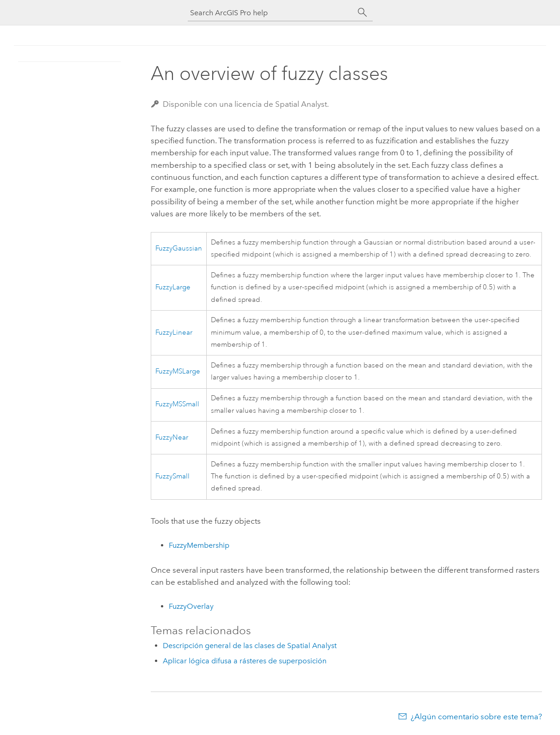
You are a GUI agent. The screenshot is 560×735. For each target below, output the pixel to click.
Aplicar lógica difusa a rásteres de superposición (245, 661)
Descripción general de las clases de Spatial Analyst (250, 646)
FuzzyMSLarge (178, 371)
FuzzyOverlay (191, 606)
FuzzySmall (172, 476)
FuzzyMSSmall (177, 404)
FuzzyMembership (199, 545)
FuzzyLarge (173, 287)
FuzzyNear (172, 438)
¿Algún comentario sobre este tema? (476, 717)
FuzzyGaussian (179, 248)
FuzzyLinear (174, 333)
